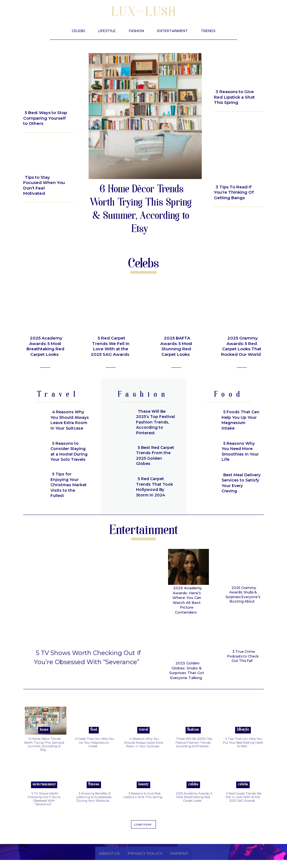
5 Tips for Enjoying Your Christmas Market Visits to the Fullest (70, 483)
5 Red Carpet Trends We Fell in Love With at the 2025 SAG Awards (110, 346)
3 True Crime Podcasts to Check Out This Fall (243, 656)
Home (44, 738)
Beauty (225, 79)
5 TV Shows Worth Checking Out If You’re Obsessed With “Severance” (87, 666)
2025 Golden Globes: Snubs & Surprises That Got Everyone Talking (187, 663)
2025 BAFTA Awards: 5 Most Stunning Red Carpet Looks (176, 346)
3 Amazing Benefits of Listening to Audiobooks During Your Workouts (94, 805)
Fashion (193, 738)
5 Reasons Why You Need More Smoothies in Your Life (239, 452)
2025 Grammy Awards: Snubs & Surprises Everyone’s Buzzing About (243, 595)
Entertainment (44, 793)
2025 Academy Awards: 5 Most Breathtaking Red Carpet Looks (45, 346)
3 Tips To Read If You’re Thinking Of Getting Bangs (234, 192)
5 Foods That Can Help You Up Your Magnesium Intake (240, 420)
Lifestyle (37, 102)
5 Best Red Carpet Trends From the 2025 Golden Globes (154, 456)
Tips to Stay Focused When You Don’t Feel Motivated (44, 185)
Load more (143, 832)
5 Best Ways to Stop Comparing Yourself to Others (45, 118)
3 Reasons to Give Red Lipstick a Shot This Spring (234, 97)
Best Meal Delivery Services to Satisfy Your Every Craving (241, 483)
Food (94, 738)
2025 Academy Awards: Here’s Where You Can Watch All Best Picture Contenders (186, 597)
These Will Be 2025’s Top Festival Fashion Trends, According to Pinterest (155, 422)
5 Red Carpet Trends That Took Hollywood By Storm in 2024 (154, 487)
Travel (143, 738)
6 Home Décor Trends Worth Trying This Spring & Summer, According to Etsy (141, 210)
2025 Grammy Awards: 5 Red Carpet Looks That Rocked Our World (241, 346)
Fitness (94, 793)
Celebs (193, 793)
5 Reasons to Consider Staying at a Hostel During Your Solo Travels (70, 452)
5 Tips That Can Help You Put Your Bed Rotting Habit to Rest (243, 751)
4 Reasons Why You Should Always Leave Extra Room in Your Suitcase (69, 420)
